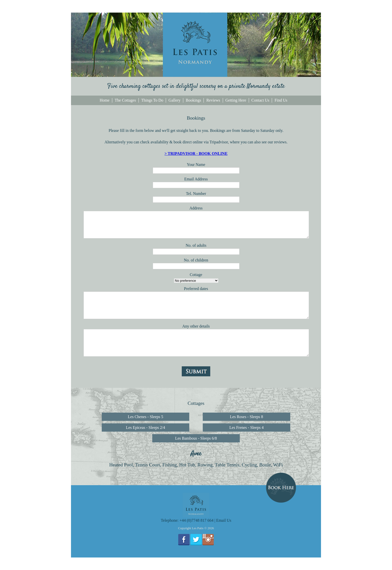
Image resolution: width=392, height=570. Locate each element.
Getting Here (236, 100)
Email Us (224, 520)
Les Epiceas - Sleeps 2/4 (145, 427)
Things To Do (152, 100)
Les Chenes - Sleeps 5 (145, 417)
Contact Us (260, 100)
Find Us (281, 100)
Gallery (174, 100)
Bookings (193, 100)
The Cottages (125, 100)
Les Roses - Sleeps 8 (246, 417)
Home (105, 100)
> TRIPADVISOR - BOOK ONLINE (196, 154)
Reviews (213, 100)
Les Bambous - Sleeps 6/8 (196, 438)
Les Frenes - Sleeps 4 (247, 427)
